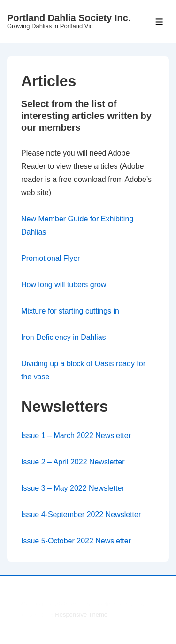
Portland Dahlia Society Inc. (69, 18)
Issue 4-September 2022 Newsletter (81, 514)
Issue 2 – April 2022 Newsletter (73, 462)
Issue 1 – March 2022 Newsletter (76, 436)
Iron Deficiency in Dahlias (64, 337)
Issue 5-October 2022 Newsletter (76, 541)
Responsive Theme (81, 615)
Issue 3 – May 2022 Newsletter (73, 488)
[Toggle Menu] (159, 22)
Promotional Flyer (50, 258)
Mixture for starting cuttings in (70, 311)
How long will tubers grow (64, 285)
